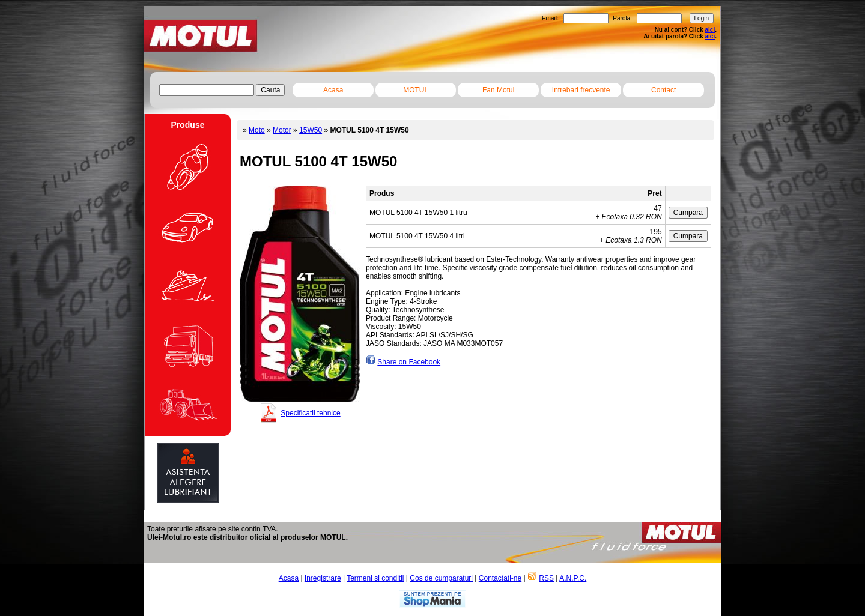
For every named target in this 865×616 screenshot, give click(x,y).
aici (710, 30)
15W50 (311, 130)
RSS (546, 578)
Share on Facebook (409, 362)
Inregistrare (323, 578)
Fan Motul (498, 90)
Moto (257, 130)
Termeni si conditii (375, 578)
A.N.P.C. (573, 578)
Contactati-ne (500, 578)
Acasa (333, 90)
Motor (282, 130)
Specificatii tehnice (310, 413)
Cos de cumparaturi (441, 578)
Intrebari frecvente (581, 90)
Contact (663, 90)
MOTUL (416, 90)
